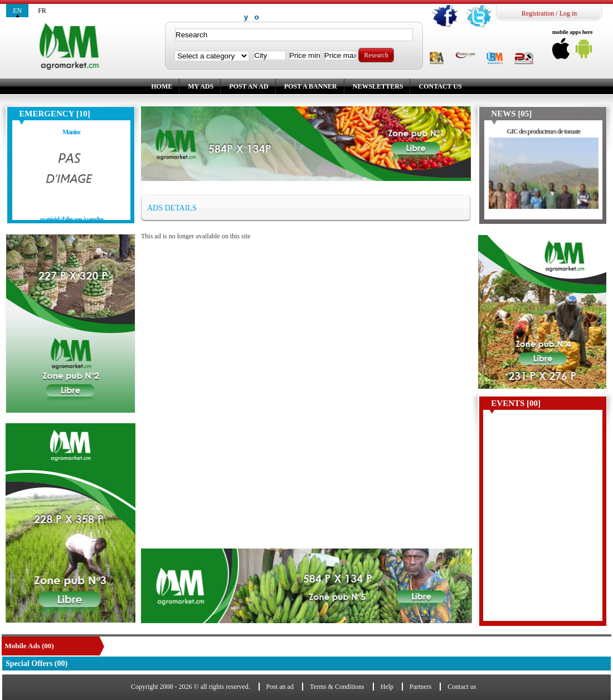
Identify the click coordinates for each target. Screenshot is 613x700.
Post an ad (249, 86)
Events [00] (516, 403)
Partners (420, 687)
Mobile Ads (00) (30, 646)
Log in (568, 13)
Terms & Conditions (337, 687)
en (17, 11)
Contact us (440, 86)
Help (387, 687)
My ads (201, 86)
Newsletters (378, 86)
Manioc (72, 132)
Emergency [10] (54, 114)
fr (42, 11)
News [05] (511, 114)
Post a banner (311, 86)
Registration (538, 13)
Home (162, 86)
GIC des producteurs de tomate (543, 131)
